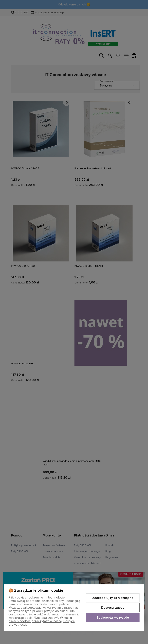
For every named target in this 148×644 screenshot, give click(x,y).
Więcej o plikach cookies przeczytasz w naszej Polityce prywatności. (42, 621)
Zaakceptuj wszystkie (113, 617)
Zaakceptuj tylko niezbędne (113, 598)
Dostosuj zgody (113, 608)
